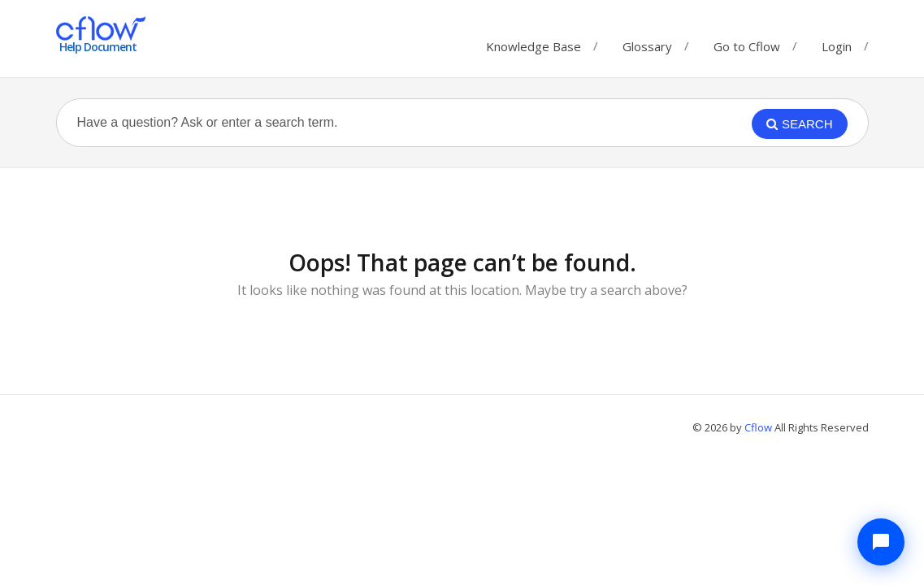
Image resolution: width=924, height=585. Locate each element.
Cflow (759, 427)
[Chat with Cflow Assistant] (881, 542)
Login (837, 46)
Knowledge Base (534, 43)
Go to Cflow (747, 43)
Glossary (647, 43)
